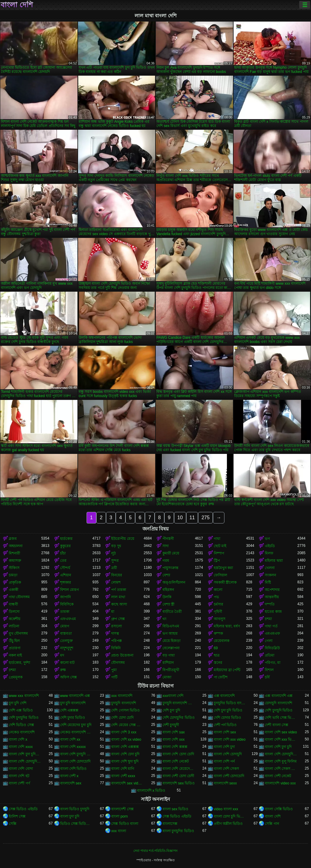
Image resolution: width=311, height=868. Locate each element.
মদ (62, 655)
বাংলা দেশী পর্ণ (19, 783)
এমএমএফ (272, 633)
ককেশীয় (15, 619)
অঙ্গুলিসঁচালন (174, 582)
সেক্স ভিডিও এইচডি (23, 809)
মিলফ (269, 553)
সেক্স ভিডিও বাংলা (125, 824)
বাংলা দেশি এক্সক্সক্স (125, 747)
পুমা (114, 670)
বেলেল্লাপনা (171, 648)
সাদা (166, 546)
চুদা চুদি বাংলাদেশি (73, 703)
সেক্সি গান (272, 824)
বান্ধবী (13, 604)
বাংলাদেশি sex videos (127, 783)
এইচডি (270, 546)
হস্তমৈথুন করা (223, 568)
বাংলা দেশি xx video (126, 739)
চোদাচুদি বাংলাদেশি (278, 703)
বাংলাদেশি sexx (225, 783)
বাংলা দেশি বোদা (21, 769)
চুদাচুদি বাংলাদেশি (123, 703)
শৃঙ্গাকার (66, 582)
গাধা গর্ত (271, 626)
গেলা (269, 641)
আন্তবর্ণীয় (272, 597)
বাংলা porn (119, 816)
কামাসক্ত (15, 561)
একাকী (14, 590)
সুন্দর (115, 561)
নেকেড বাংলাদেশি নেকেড (76, 732)
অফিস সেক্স (68, 677)
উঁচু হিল (14, 641)
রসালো (116, 626)
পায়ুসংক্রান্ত (170, 568)
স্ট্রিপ (217, 561)
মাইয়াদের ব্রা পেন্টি (227, 670)
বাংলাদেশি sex (71, 783)
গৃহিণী (218, 612)
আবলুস (220, 619)
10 (180, 518)
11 (192, 518)
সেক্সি (13, 824)
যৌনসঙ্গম (118, 663)
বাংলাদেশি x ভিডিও (151, 791)
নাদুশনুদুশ (67, 648)
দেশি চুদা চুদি (171, 710)
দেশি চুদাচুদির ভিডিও (24, 718)
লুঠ (113, 553)
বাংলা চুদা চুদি (70, 816)
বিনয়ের (117, 575)
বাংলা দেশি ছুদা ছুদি (125, 761)
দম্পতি (270, 604)
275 (205, 518)
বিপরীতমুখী (171, 670)
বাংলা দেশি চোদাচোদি (75, 761)
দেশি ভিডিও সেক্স (21, 725)
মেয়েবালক (222, 641)
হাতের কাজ (273, 612)
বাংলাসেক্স (170, 824)
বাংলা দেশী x (69, 776)
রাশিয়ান (168, 663)
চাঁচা (63, 553)
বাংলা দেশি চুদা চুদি (278, 747)
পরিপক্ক (116, 641)
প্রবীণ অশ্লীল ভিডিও (228, 824)
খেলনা (270, 568)
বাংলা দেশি (17, 5)
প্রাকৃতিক (15, 582)
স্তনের (218, 663)
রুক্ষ (63, 670)
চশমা (268, 619)
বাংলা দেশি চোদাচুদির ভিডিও (25, 761)
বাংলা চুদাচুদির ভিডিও (178, 831)
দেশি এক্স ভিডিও (21, 710)
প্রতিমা (270, 655)
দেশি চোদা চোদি (122, 718)
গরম (166, 561)
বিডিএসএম (171, 626)
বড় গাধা (169, 655)
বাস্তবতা (66, 633)
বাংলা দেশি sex (225, 732)
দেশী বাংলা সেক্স (277, 725)
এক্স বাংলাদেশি (224, 696)
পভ (216, 597)
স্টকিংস (14, 568)
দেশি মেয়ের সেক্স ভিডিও (127, 725)
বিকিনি (116, 648)
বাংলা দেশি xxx (174, 739)
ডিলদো (14, 612)
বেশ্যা (166, 575)
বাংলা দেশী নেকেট (278, 776)
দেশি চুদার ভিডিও (73, 718)
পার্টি (114, 677)
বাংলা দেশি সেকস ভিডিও (281, 769)
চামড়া (13, 575)
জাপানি (65, 597)
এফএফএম (68, 619)
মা (113, 612)
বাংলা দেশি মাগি (123, 769)
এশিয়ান (66, 575)
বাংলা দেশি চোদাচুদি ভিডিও (281, 754)
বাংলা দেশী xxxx (123, 776)
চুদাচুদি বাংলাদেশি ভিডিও (179, 703)
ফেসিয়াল (220, 575)
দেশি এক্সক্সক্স (69, 710)
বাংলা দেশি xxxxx (73, 747)
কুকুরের (65, 546)
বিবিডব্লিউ (272, 648)
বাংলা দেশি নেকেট (176, 761)
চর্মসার (219, 604)
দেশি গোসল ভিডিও (125, 710)
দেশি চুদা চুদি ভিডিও (228, 710)
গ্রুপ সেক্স (118, 619)
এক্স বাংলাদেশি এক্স (279, 696)
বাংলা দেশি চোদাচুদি (228, 754)
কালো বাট (67, 663)
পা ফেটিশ (221, 677)
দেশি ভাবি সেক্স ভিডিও (281, 718)
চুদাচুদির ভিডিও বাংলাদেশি (230, 703)
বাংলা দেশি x (18, 739)
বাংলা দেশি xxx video (230, 739)
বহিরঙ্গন (168, 590)
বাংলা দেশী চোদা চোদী (178, 776)
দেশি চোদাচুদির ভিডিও (179, 718)
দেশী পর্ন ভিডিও (225, 725)
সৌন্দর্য (65, 568)
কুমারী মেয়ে (171, 553)
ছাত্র (217, 655)
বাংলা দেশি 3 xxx (124, 732)
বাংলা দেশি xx (70, 739)
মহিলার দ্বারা (274, 561)
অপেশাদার (272, 590)
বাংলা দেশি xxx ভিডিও (281, 739)
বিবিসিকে (67, 604)
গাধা (217, 539)
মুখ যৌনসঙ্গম (18, 633)
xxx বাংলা (118, 831)
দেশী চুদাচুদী (171, 725)
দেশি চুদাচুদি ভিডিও (279, 710)
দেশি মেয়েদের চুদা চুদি (76, 725)
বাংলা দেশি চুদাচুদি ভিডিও (76, 754)
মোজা (167, 677)
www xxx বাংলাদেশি (24, 696)
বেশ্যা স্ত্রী (168, 604)
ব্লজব (13, 539)
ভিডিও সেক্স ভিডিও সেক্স (76, 824)
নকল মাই (15, 655)
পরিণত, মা (273, 663)
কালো (218, 590)
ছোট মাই (220, 546)
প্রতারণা (15, 648)
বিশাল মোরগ (70, 590)
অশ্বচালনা (16, 546)
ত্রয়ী (114, 568)
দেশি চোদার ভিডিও (228, 718)
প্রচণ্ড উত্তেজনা (122, 655)
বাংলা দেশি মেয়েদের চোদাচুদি (179, 769)
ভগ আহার (170, 633)
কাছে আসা (119, 604)
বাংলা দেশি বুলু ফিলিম (281, 761)
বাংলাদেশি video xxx (280, 783)
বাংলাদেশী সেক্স (122, 809)
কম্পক (218, 633)
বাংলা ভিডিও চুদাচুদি (75, 809)
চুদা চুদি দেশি (18, 703)
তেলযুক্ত (67, 641)
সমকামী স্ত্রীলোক (225, 582)
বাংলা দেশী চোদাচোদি (229, 776)
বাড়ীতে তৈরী (172, 612)
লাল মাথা (118, 597)
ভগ (267, 539)
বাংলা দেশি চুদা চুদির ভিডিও (25, 754)
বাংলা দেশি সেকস (227, 769)
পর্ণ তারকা (118, 590)
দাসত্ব (115, 633)
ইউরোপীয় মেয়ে (123, 539)
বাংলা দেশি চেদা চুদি (125, 754)
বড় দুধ (116, 546)
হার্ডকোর (66, 539)
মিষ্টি (268, 582)
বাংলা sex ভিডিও (175, 809)
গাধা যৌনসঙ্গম (19, 597)
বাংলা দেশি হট (19, 776)
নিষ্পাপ (219, 553)
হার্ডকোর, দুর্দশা (19, 663)
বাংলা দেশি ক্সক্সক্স (175, 747)
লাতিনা (14, 626)
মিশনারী (14, 553)
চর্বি (267, 677)
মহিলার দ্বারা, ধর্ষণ (227, 626)
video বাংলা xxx (226, 809)
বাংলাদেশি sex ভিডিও (179, 783)
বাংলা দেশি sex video (281, 732)
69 (216, 648)
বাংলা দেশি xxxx (21, 747)
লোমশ (116, 582)
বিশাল (269, 670)
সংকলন (270, 575)
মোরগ (65, 626)
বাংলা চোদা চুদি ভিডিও (230, 816)
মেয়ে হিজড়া (171, 641)
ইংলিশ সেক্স (17, 816)
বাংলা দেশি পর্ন (224, 761)
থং (164, 619)
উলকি (167, 597)
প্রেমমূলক (16, 677)
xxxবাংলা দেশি (173, 696)
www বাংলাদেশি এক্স (75, 696)
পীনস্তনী (168, 539)
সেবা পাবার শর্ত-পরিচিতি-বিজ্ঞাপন (155, 851)
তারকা (65, 612)
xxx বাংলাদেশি (122, 696)
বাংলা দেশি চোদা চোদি (178, 754)
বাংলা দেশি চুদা (224, 747)
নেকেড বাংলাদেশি (22, 732)
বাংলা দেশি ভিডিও (73, 769)
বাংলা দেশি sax (174, 732)
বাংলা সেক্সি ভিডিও (279, 809)
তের (63, 561)
